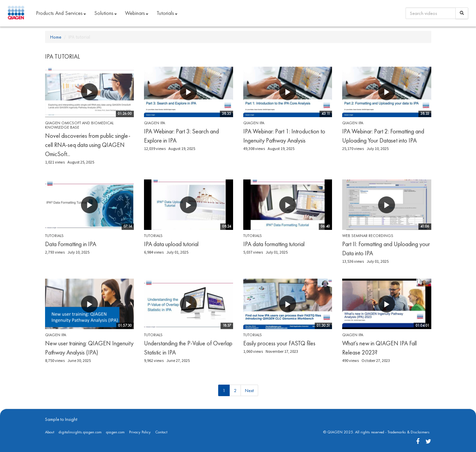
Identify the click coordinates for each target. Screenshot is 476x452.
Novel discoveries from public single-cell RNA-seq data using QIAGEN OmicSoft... (88, 145)
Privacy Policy (140, 432)
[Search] (462, 13)
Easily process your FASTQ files (279, 343)
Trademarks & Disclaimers (409, 432)
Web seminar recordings (368, 236)
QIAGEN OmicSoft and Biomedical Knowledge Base (79, 125)
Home (56, 37)
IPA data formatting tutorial (274, 244)
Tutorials (54, 236)
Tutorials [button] (167, 13)
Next (249, 390)
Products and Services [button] (61, 13)
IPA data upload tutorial (171, 244)
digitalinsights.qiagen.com (80, 432)
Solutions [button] (106, 13)
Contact (161, 432)
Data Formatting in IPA (71, 244)
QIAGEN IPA (154, 123)
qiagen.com (115, 432)
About (50, 432)
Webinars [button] (137, 13)
